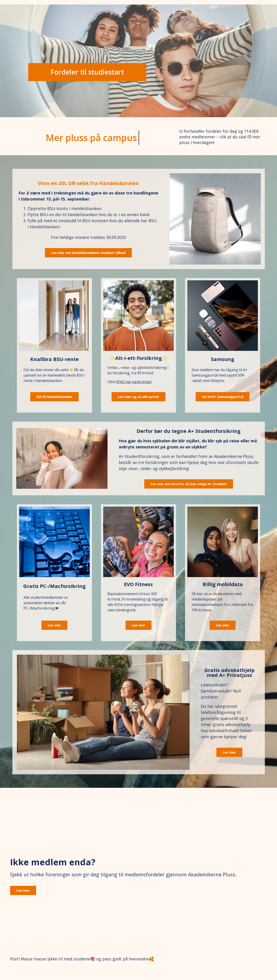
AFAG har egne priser (134, 382)
